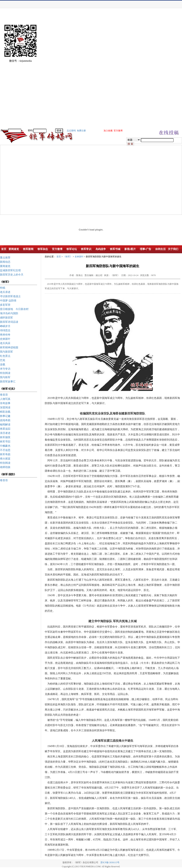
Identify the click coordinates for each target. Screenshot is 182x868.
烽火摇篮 (5, 459)
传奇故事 (5, 403)
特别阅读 (5, 373)
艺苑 (3, 360)
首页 (59, 257)
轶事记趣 (5, 416)
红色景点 (5, 356)
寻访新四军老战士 (10, 296)
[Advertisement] (169, 72)
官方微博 (118, 131)
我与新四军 (6, 352)
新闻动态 (5, 262)
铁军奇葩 (5, 454)
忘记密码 (71, 131)
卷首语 (4, 395)
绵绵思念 (5, 330)
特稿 (3, 288)
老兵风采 (5, 343)
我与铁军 (5, 377)
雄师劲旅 (5, 467)
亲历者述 (5, 433)
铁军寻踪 (5, 442)
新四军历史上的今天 (12, 275)
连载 (3, 365)
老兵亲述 (5, 292)
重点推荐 (5, 258)
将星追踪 (5, 429)
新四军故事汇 (8, 382)
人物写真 (5, 399)
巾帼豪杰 (5, 446)
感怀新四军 (6, 318)
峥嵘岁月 (5, 326)
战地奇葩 (5, 420)
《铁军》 (68, 257)
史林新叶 (5, 339)
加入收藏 (108, 131)
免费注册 (81, 131)
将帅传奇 (5, 335)
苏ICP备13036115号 (110, 862)
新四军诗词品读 (9, 322)
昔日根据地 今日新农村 (14, 309)
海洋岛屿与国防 (9, 313)
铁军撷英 (5, 437)
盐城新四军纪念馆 (10, 270)
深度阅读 (5, 408)
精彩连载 (5, 412)
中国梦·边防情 (8, 301)
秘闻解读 (5, 425)
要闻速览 (5, 266)
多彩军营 (5, 305)
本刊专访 (5, 369)
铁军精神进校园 (9, 347)
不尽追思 (5, 450)
